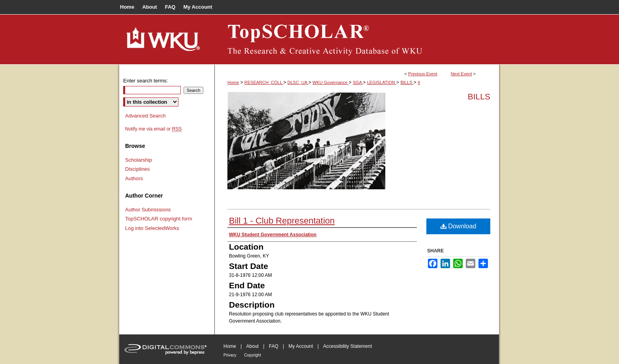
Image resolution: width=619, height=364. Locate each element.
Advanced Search (145, 116)
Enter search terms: (145, 81)
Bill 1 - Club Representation (282, 221)
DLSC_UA (298, 82)
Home (233, 82)
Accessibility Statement (348, 346)
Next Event (461, 74)
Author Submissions (148, 210)
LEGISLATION (382, 82)
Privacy (230, 355)
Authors (134, 178)
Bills (479, 96)
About (252, 346)
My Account (301, 346)
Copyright (252, 355)
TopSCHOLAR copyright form (159, 219)
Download (459, 226)
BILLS (407, 82)
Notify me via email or (153, 129)
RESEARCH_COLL (264, 82)
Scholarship (139, 160)
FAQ (274, 346)
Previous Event (423, 74)
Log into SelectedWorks (152, 228)
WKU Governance (331, 82)
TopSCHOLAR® (357, 39)
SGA (358, 82)
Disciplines (137, 169)
